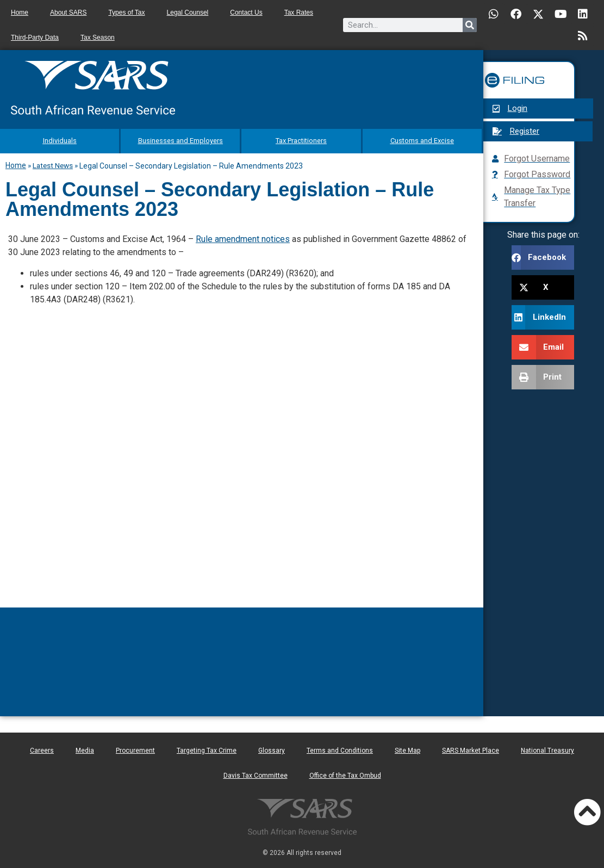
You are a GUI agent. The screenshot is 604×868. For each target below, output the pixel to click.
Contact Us (246, 13)
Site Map (407, 748)
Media (85, 748)
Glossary (272, 748)
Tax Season (98, 38)
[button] (543, 258)
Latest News (53, 163)
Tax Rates (299, 13)
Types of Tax (126, 13)
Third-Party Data (35, 38)
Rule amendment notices (243, 236)
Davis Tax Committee (256, 773)
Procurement (135, 748)
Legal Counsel (188, 13)
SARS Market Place (471, 748)
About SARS (68, 13)
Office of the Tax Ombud (345, 773)
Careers (42, 748)
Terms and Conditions (340, 748)
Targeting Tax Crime (207, 748)
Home (20, 13)
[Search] (470, 25)
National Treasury (547, 748)
